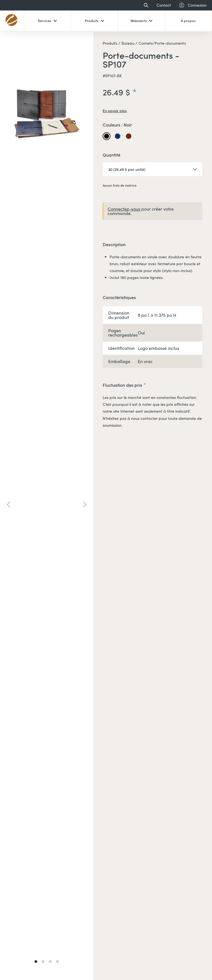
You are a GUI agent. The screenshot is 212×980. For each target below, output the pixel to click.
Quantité (112, 155)
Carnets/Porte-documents (162, 43)
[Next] (84, 504)
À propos (188, 21)
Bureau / (129, 43)
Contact (164, 5)
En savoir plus (115, 111)
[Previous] (9, 504)
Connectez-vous (124, 209)
